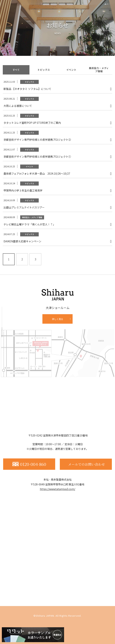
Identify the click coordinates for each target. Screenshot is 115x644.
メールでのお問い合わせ (86, 464)
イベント (71, 70)
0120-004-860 (29, 464)
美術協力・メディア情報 (99, 70)
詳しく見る (58, 319)
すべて (16, 70)
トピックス (44, 70)
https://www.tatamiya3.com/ (57, 489)
